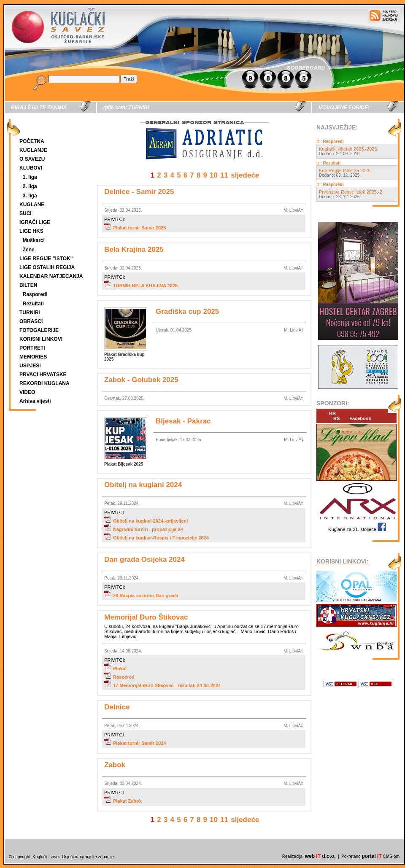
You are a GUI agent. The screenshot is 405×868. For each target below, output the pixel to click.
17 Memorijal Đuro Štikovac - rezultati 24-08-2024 (162, 685)
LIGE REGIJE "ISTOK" (46, 259)
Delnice (117, 707)
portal (371, 856)
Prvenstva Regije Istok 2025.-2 (351, 192)
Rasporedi (35, 294)
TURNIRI (30, 313)
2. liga (30, 186)
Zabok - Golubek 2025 (141, 380)
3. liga (30, 196)
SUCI (26, 213)
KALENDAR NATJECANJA (51, 276)
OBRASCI (31, 321)
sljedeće (245, 175)
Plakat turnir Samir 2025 (135, 228)
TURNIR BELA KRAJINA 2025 (141, 286)
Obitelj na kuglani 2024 (143, 485)
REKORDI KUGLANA (45, 383)
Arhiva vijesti (35, 401)
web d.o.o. (320, 856)
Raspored (119, 677)
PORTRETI (32, 348)
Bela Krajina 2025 (134, 249)
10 (214, 175)
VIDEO (27, 392)
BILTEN (28, 285)
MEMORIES (33, 357)
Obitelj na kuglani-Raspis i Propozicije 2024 (157, 538)
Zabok (115, 765)
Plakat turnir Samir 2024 (135, 743)
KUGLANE (32, 205)
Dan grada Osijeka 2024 (144, 559)
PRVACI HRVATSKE (43, 375)
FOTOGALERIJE (39, 330)
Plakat (115, 669)
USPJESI (30, 366)
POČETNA (32, 141)
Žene (29, 250)
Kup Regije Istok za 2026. (345, 170)
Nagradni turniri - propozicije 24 (144, 529)
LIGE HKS (31, 231)
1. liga (30, 177)
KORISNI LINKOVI (41, 339)
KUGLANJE (33, 150)
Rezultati (33, 304)
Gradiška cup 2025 (187, 311)
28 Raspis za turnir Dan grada (141, 596)
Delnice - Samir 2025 (139, 192)
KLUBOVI (31, 168)
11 (224, 175)
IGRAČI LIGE (35, 222)
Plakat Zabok (123, 801)
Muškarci (34, 240)
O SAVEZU (32, 159)
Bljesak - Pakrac (183, 421)
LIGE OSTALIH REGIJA (47, 267)
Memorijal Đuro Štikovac (146, 617)
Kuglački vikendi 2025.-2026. (349, 149)
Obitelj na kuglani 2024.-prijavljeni (146, 521)
